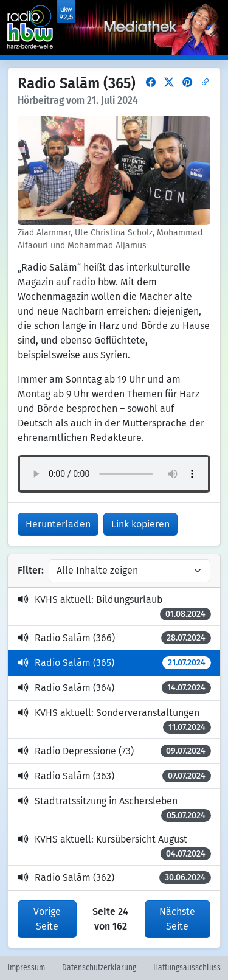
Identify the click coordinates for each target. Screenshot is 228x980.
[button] (151, 82)
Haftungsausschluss (187, 968)
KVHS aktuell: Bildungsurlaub (114, 607)
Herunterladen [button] (58, 524)
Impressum (26, 968)
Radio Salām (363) (114, 776)
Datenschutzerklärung (99, 968)
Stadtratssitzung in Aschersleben (114, 808)
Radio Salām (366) (114, 638)
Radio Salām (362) (114, 877)
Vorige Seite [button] (47, 919)
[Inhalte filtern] (130, 571)
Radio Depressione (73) (114, 751)
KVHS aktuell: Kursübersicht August (114, 847)
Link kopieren (140, 524)
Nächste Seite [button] (177, 919)
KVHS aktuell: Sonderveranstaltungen (114, 720)
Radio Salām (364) (114, 688)
